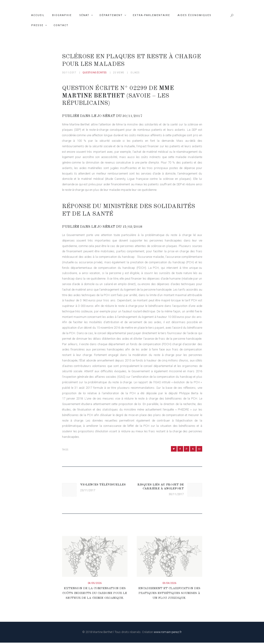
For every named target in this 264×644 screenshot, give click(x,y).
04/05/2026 (95, 584)
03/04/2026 (169, 584)
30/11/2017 (69, 73)
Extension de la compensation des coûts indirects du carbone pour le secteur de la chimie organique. (95, 595)
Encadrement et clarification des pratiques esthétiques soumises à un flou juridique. (169, 595)
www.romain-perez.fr (168, 633)
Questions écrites (95, 73)
